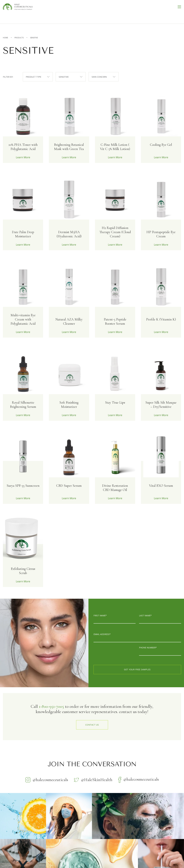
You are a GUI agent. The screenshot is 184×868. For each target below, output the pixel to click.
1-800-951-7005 (51, 706)
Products (19, 38)
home (5, 38)
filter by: (8, 77)
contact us (92, 725)
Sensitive (34, 38)
